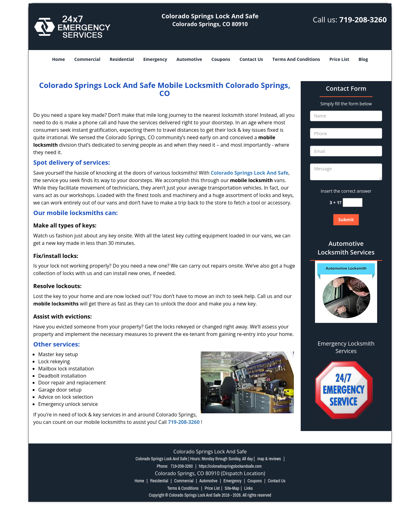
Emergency (155, 59)
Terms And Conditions (296, 59)
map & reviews (269, 459)
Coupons (221, 59)
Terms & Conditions (183, 488)
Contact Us (251, 59)
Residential (122, 59)
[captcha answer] (353, 202)
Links (248, 488)
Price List (339, 59)
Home (59, 59)
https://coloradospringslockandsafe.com (230, 466)
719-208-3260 (363, 19)
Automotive (189, 59)
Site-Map (232, 488)
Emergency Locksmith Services (346, 347)
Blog (363, 59)
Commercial (87, 59)
